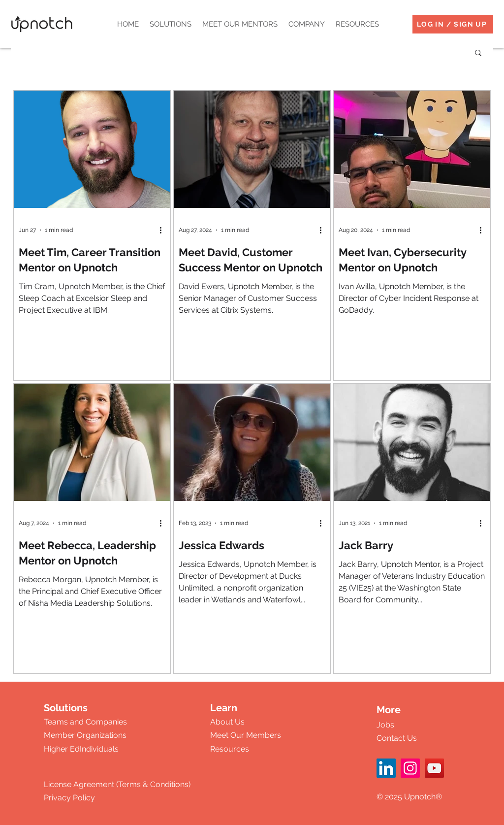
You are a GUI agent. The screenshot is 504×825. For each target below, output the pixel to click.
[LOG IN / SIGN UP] (453, 24)
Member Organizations (85, 735)
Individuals (99, 749)
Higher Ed (62, 749)
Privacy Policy (69, 798)
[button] (171, 24)
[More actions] (164, 230)
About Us (227, 722)
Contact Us (397, 738)
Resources (230, 749)
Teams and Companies (85, 722)
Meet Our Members (246, 735)
